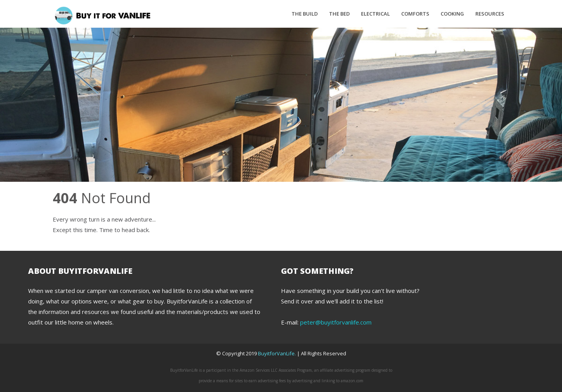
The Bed (339, 14)
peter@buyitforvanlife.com (336, 322)
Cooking (452, 14)
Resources (490, 14)
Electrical (375, 14)
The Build (305, 14)
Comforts (415, 14)
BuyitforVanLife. (277, 353)
